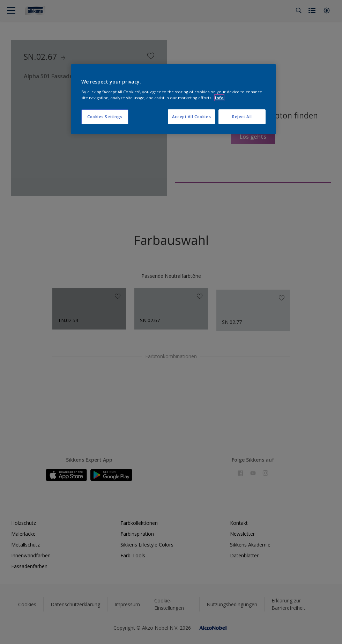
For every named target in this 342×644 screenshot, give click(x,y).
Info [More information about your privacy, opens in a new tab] (219, 98)
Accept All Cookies (191, 117)
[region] (173, 99)
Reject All (242, 117)
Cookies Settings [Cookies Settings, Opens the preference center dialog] (105, 117)
